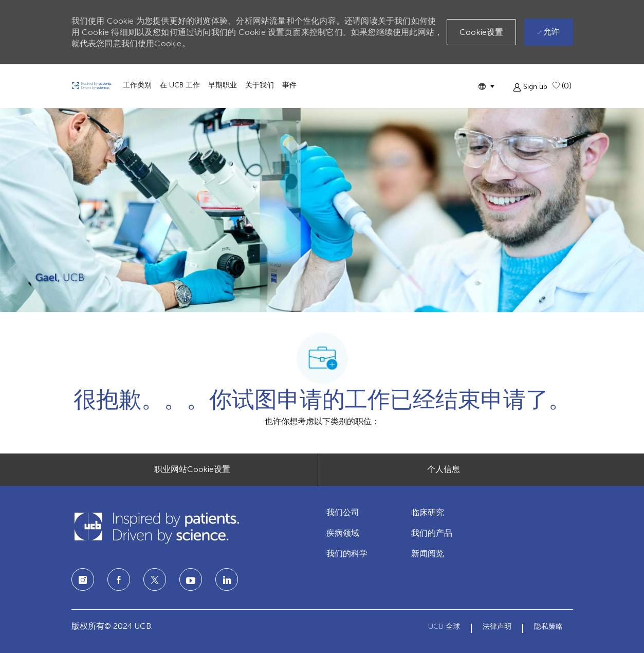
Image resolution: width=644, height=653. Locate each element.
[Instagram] (83, 579)
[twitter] (155, 579)
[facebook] (119, 579)
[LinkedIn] (191, 579)
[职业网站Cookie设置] (192, 469)
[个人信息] (444, 469)
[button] (486, 86)
